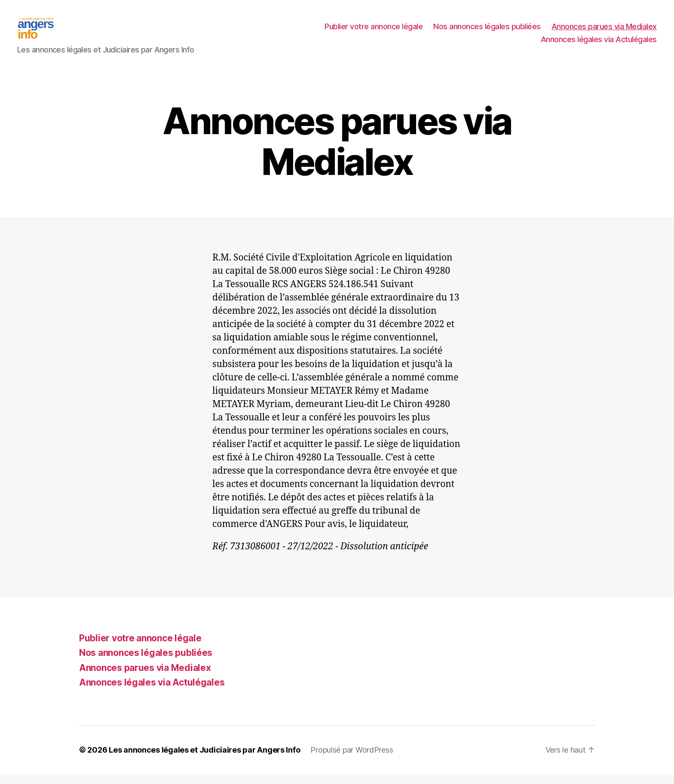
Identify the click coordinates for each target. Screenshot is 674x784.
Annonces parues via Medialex (604, 32)
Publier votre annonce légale (374, 32)
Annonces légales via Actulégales (599, 44)
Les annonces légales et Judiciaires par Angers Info (204, 760)
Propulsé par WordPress (352, 760)
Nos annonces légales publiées (487, 32)
